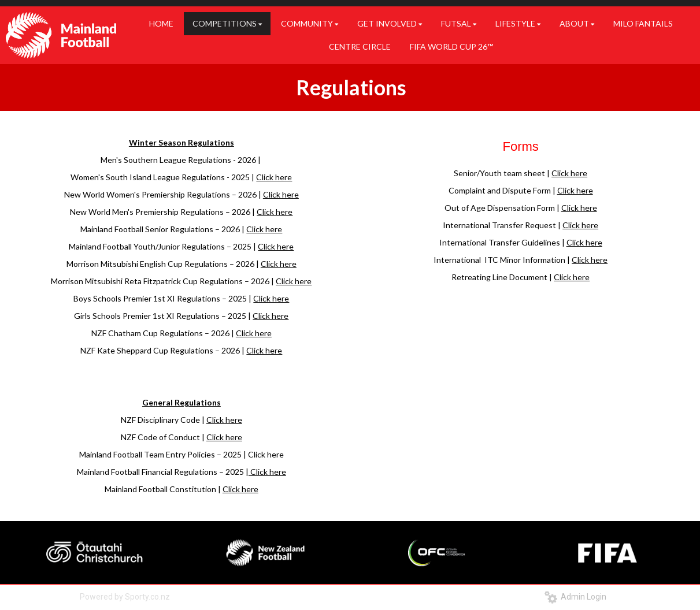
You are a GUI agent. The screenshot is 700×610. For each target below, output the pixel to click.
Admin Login (575, 597)
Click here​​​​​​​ (268, 472)
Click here (274, 177)
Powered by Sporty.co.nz (125, 597)
